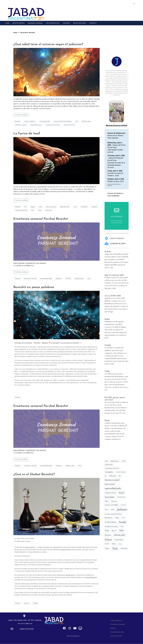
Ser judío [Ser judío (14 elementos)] (107, 544)
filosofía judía (86, 121)
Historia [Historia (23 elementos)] (114, 501)
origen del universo (36, 125)
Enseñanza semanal (30, 279)
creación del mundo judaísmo (63, 121)
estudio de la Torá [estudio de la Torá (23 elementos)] (110, 493)
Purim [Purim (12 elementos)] (122, 526)
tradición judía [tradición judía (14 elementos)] (124, 548)
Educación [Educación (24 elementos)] (113, 476)
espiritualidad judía (46, 279)
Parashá (68, 279)
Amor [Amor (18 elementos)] (106, 461)
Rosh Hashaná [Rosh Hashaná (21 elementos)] (119, 540)
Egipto (33, 207)
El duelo (108, 252)
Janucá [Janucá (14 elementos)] (106, 509)
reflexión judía (79, 279)
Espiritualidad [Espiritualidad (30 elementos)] (110, 484)
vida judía (48, 210)
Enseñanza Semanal (35, 23)
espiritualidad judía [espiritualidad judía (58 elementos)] (113, 488)
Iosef (75, 207)
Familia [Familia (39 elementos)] (122, 493)
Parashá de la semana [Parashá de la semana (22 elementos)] (111, 526)
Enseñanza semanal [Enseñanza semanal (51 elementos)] (112, 480)
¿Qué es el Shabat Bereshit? (34, 474)
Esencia (113, 628)
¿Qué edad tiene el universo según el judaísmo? (48, 44)
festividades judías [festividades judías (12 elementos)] (121, 497)
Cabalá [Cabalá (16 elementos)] (124, 461)
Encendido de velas (117, 632)
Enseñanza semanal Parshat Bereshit (41, 219)
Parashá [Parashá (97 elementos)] (122, 522)
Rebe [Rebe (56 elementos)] (122, 530)
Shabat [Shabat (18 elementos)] (114, 544)
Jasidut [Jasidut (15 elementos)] (113, 509)
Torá (33, 210)
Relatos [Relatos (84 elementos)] (108, 540)
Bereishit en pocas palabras (34, 287)
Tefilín (107, 371)
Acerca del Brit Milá (113, 296)
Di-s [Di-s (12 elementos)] (106, 476)
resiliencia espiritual (21, 210)
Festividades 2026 (53, 23)
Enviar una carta (80, 23)
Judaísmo (66, 23)
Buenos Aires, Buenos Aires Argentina (117, 136)
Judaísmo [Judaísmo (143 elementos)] (122, 509)
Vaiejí (40, 210)
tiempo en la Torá (69, 125)
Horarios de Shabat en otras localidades (115, 195)
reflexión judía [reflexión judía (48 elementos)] (119, 535)
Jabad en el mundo (27, 629)
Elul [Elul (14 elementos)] (120, 476)
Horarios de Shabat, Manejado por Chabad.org (114, 185)
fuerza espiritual (51, 207)
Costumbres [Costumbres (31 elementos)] (109, 472)
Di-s (77, 121)
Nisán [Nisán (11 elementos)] (123, 518)
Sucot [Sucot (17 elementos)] (120, 544)
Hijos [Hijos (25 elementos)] (107, 501)
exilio (41, 207)
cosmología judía (45, 121)
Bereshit (18, 121)
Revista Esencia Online (117, 126)
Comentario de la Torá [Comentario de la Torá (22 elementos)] (112, 468)
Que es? (27, 603)
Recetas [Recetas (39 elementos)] (108, 535)
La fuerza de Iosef (27, 134)
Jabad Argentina (116, 620)
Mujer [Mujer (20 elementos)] (117, 518)
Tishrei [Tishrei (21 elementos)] (107, 548)
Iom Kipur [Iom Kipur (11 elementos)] (123, 505)
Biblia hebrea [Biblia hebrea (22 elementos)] (115, 461)
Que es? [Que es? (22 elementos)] (114, 531)
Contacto (93, 23)
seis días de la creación (53, 125)
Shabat (36, 603)
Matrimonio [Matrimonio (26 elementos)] (109, 518)
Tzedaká (108, 345)
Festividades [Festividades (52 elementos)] (110, 497)
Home (7, 23)
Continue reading (21, 115)
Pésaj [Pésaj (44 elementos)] (107, 531)
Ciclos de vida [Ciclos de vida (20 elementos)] (109, 465)
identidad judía (65, 207)
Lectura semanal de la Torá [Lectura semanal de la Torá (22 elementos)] (113, 514)
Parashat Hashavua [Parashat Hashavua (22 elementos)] (110, 522)
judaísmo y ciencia (21, 125)
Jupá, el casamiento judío (114, 275)
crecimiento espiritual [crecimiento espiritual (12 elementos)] (121, 472)
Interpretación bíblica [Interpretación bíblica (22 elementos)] (112, 505)
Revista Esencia (19, 23)
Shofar (107, 420)
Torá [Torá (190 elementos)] (115, 548)
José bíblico (84, 207)
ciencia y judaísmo (30, 121)
